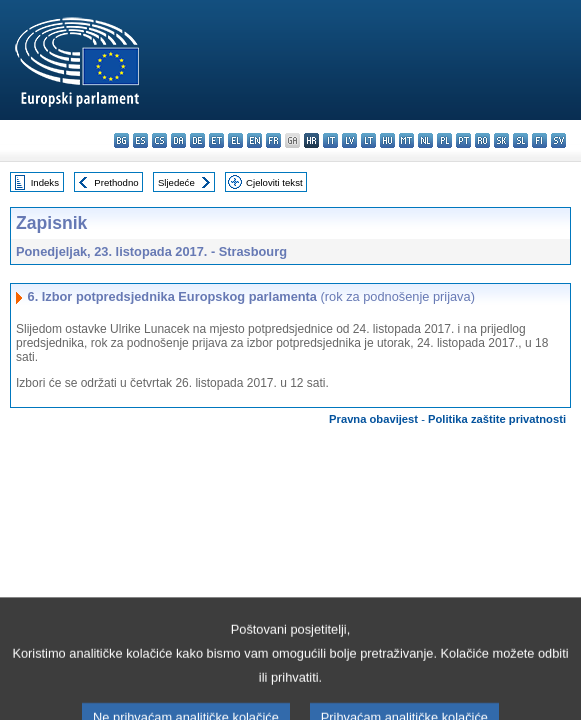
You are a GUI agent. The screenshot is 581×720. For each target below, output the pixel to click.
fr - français (273, 140)
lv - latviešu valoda (349, 140)
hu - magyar (387, 140)
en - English (254, 140)
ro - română (482, 140)
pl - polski (444, 140)
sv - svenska (558, 140)
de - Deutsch (197, 140)
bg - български (121, 140)
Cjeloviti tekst (274, 182)
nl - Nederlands (425, 140)
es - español (140, 140)
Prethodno (116, 182)
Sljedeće (176, 182)
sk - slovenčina (501, 140)
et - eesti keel (216, 140)
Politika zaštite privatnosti (497, 419)
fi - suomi (539, 140)
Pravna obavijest (373, 419)
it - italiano (330, 140)
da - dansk (178, 140)
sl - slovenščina (520, 140)
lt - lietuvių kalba (368, 140)
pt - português (463, 140)
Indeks (45, 182)
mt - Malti (406, 140)
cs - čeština (159, 140)
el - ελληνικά (235, 140)
